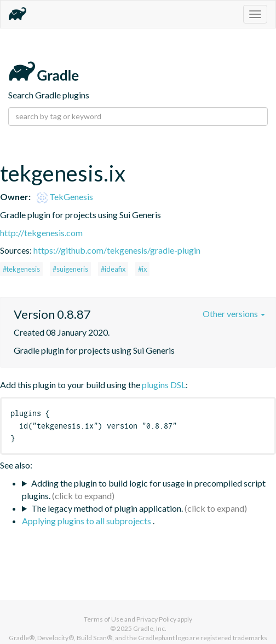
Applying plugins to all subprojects (87, 521)
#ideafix (113, 269)
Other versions (234, 314)
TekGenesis (65, 197)
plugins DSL (164, 385)
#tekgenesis (21, 269)
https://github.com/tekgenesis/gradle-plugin (117, 250)
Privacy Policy (156, 619)
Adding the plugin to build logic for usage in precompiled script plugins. (144, 489)
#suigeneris (70, 269)
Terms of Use (104, 619)
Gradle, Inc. (150, 628)
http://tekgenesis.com (41, 233)
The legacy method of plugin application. (107, 508)
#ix (142, 269)
